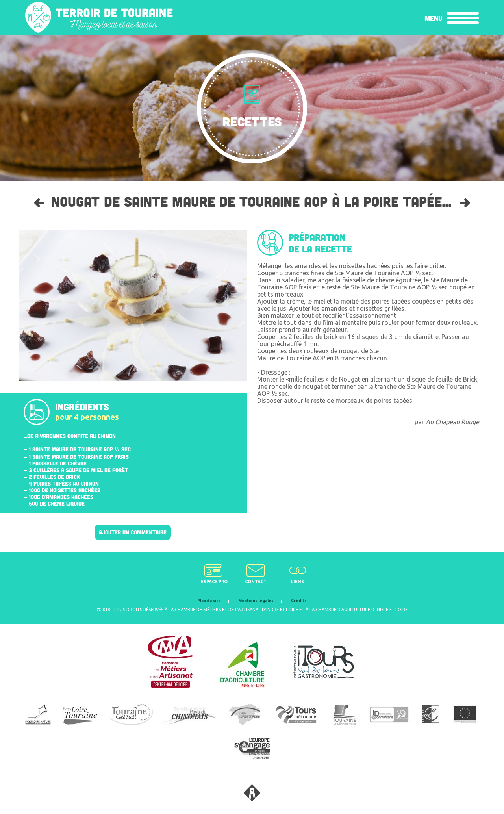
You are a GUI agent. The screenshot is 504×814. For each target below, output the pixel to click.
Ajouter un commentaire (133, 532)
